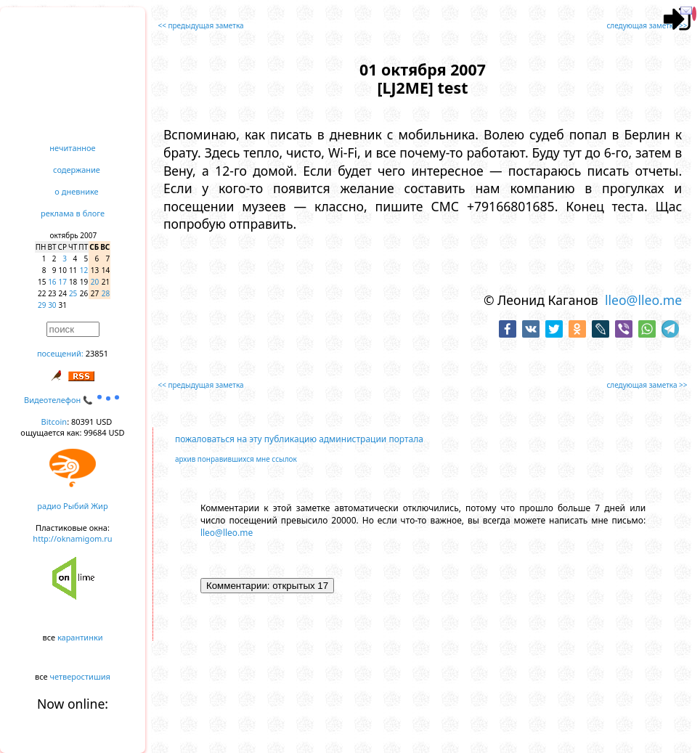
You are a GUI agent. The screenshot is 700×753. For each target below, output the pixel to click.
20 (95, 282)
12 (84, 270)
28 (106, 293)
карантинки (80, 637)
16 (52, 282)
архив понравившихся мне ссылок (236, 459)
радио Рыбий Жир (72, 506)
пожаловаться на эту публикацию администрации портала (299, 439)
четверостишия (80, 676)
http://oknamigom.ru (72, 538)
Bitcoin (54, 422)
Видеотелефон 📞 (73, 400)
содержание (77, 170)
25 (73, 293)
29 (42, 305)
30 (52, 305)
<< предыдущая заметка (200, 25)
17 (63, 282)
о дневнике (76, 191)
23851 (97, 353)
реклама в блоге (73, 213)
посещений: (60, 353)
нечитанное (72, 148)
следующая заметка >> (647, 25)
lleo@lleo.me (643, 300)
